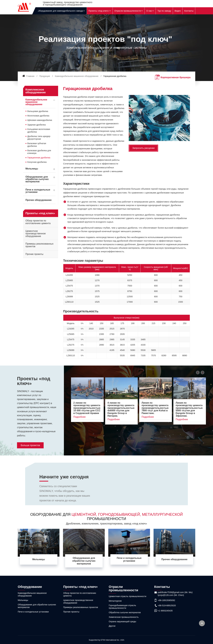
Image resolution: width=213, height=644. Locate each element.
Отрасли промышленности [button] (128, 11)
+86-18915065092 (166, 600)
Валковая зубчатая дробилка (37, 145)
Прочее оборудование (39, 200)
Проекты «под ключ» (34, 381)
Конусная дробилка (37, 162)
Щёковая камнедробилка (40, 120)
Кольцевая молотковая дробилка (39, 130)
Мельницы (32, 169)
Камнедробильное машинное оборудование (77, 76)
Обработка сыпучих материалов (125, 612)
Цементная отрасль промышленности (128, 596)
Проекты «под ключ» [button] (99, 11)
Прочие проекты (34, 254)
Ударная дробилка (37, 125)
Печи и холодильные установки (38, 191)
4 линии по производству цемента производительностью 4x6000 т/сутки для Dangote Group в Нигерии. (121, 409)
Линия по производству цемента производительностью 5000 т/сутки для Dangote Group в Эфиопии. (189, 409)
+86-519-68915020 (167, 605)
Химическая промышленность (124, 617)
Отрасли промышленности (123, 588)
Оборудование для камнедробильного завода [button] (60, 11)
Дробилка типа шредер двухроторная (39, 138)
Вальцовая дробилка (38, 111)
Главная (28, 76)
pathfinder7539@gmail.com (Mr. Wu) (175, 592)
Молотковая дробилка (38, 116)
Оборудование (30, 587)
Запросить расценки (143, 148)
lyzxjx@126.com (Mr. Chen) (171, 595)
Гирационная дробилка (39, 158)
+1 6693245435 (165, 611)
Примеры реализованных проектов (39, 245)
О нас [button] (149, 11)
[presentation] (198, 373)
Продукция (45, 76)
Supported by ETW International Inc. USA (106, 640)
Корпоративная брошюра (176, 77)
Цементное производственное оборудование (36, 234)
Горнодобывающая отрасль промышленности (122, 607)
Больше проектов (30, 445)
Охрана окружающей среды (122, 621)
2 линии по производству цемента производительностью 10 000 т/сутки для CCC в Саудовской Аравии (87, 408)
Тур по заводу (164, 11)
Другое (112, 626)
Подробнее (80, 417)
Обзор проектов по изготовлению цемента (38, 222)
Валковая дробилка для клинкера (39, 152)
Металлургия (115, 601)
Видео (178, 11)
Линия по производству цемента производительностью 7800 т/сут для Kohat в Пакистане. (155, 408)
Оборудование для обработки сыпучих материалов (37, 179)
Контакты (189, 11)
